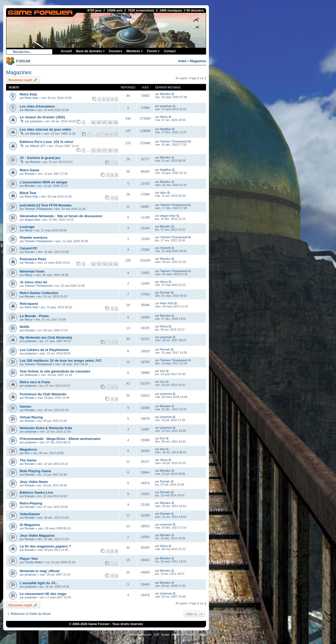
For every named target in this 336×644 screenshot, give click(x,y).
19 (116, 150)
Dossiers (116, 51)
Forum (153, 51)
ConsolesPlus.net (140, 635)
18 (110, 150)
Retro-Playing (31, 503)
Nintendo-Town (32, 271)
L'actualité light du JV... (39, 583)
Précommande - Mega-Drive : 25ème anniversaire (60, 439)
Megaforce (28, 449)
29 (116, 122)
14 (104, 264)
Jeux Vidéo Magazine (37, 536)
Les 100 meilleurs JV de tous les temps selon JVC (61, 361)
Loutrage (27, 227)
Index (182, 61)
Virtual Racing (31, 417)
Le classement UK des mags (43, 594)
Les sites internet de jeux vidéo (45, 129)
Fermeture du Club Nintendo (43, 394)
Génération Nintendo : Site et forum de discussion (61, 216)
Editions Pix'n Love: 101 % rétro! (47, 142)
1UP (156, 635)
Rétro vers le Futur (35, 382)
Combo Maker (34, 562)
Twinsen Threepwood (174, 141)
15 (93, 150)
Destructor (31, 375)
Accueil (66, 51)
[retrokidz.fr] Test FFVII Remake (46, 205)
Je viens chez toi (33, 282)
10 (116, 134)
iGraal (165, 635)
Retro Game (30, 170)
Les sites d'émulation (37, 106)
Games (25, 406)
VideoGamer (30, 514)
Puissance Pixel (33, 259)
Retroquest (29, 304)
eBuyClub (177, 635)
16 (99, 150)
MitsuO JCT (38, 146)
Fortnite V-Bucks (196, 635)
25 (93, 122)
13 (99, 264)
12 (93, 264)
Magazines (198, 61)
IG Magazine (30, 525)
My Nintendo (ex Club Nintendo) (46, 337)
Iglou (163, 193)
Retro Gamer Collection (39, 293)
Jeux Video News (34, 482)
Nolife (25, 327)
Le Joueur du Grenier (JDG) (42, 117)
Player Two (29, 559)
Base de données (90, 51)
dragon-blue (32, 220)
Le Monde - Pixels (34, 316)
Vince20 (165, 248)
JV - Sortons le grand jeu (40, 158)
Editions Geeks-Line (36, 493)
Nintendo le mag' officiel (40, 571)
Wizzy (164, 117)
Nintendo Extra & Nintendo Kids (46, 428)
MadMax (166, 129)
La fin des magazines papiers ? (45, 546)
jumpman (166, 106)
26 (99, 122)
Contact (170, 51)
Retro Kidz (28, 94)
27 (104, 122)
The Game (28, 460)
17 (104, 150)
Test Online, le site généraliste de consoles (55, 371)
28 (110, 122)
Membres (135, 51)
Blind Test (28, 193)
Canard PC (28, 248)
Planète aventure (34, 238)
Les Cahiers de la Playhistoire (44, 350)
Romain (35, 162)
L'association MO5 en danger (44, 182)
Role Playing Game (35, 471)
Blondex (165, 94)
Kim (163, 371)
